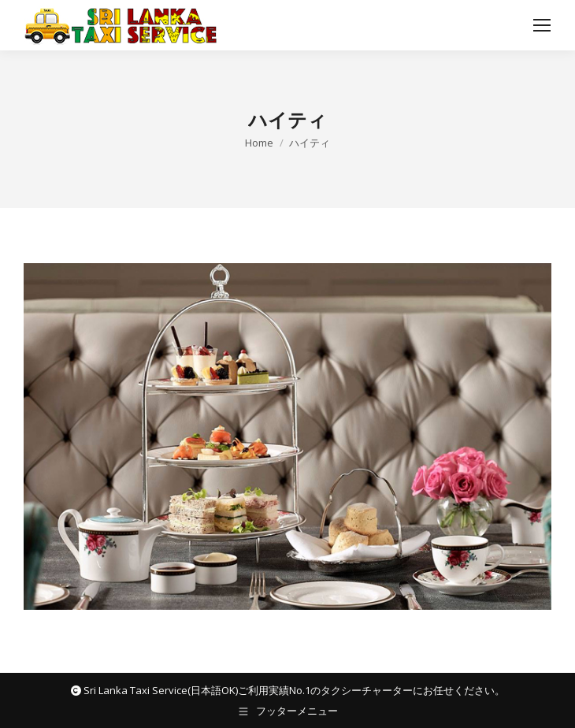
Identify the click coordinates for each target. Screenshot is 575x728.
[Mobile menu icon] (542, 25)
